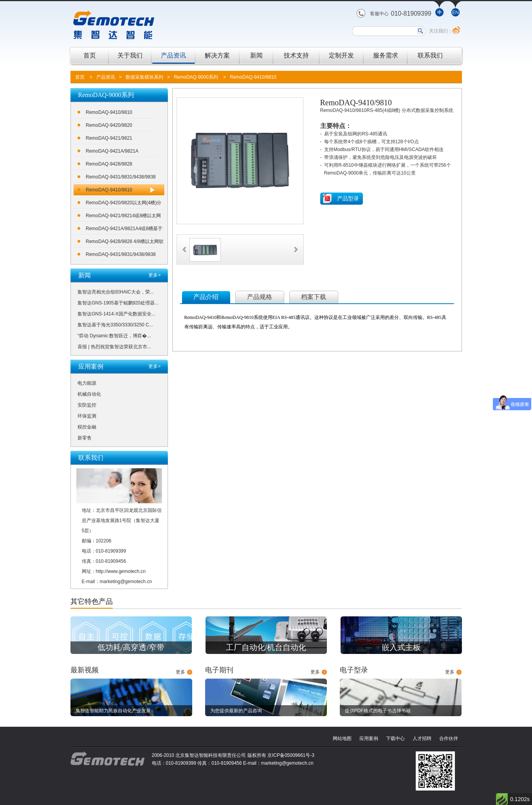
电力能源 (87, 383)
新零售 (85, 438)
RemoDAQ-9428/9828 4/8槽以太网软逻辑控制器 (125, 243)
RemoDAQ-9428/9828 (109, 164)
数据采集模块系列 (144, 77)
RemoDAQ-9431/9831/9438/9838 (121, 177)
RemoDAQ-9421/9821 (109, 138)
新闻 (256, 55)
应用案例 (369, 738)
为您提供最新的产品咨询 (236, 711)
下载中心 (395, 738)
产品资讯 (173, 55)
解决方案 (217, 55)
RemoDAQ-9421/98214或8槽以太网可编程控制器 (123, 217)
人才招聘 (422, 738)
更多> (154, 275)
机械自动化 (89, 394)
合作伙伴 (449, 738)
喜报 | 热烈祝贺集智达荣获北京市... (114, 347)
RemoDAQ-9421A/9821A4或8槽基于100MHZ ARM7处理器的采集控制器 (124, 230)
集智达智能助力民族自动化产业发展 (113, 711)
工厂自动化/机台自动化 (266, 647)
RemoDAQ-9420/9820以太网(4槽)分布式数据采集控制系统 (124, 204)
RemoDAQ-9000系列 (196, 77)
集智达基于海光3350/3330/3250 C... (115, 325)
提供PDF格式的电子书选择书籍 (378, 711)
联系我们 (430, 55)
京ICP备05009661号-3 (291, 755)
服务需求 (386, 55)
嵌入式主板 (401, 647)
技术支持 (296, 55)
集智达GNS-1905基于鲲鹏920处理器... (118, 303)
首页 (90, 55)
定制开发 (341, 55)
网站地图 (342, 738)
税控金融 (87, 427)
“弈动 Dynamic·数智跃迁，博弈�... (114, 336)
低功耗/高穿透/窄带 (131, 647)
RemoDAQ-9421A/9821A (112, 151)
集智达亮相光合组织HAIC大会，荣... (116, 292)
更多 (180, 672)
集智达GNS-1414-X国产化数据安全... (116, 314)
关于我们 (130, 55)
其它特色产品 (92, 601)
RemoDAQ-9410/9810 (253, 77)
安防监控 (87, 405)
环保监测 (87, 416)
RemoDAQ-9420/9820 (109, 125)
